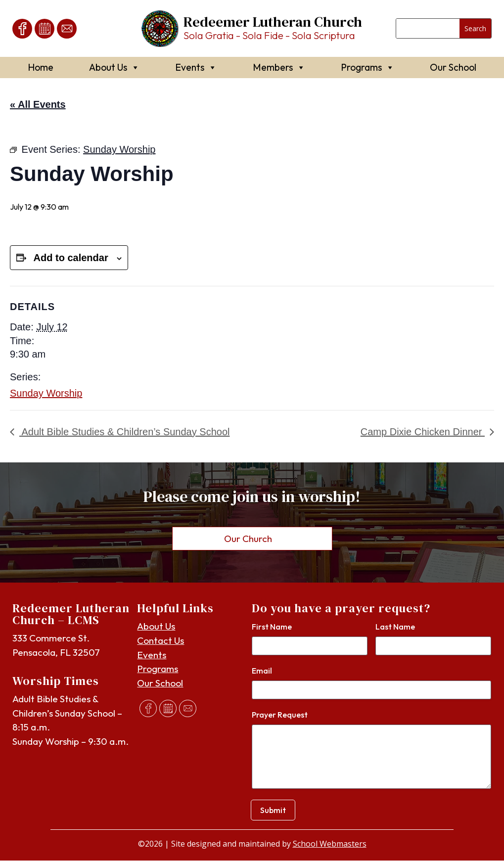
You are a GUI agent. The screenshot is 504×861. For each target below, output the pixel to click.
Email (262, 671)
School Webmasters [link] (330, 844)
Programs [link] (367, 68)
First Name (272, 627)
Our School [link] (453, 68)
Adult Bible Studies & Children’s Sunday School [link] (124, 432)
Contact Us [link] (160, 641)
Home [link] (41, 68)
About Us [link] (114, 68)
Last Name (395, 627)
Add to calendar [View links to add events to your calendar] (71, 258)
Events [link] (196, 68)
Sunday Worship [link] (46, 393)
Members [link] (279, 68)
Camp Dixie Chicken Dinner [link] (423, 432)
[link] (22, 29)
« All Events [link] (38, 104)
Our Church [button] (248, 539)
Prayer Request (280, 715)
